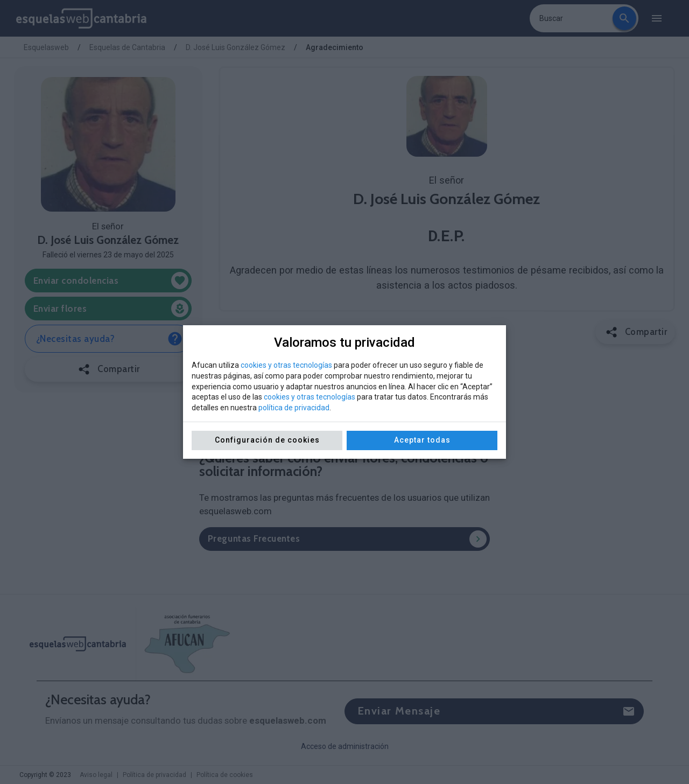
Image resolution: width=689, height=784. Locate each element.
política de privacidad (294, 408)
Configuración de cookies (267, 440)
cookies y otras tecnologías (286, 365)
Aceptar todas (422, 440)
